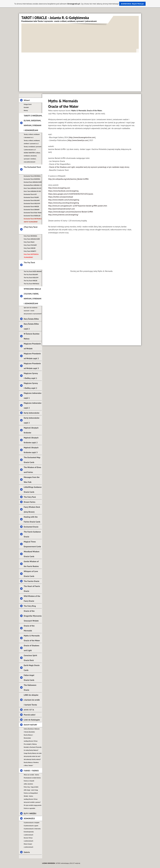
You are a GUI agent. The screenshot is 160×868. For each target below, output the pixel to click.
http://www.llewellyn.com (78, 140)
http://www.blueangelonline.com (82, 137)
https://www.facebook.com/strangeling (63, 191)
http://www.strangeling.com (59, 188)
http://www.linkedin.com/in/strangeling (64, 200)
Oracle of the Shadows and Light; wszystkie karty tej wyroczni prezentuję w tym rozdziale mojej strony (89, 167)
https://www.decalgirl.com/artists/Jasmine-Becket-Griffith (71, 212)
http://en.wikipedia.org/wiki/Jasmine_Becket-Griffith (69, 179)
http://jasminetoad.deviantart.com (62, 209)
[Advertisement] (80, 71)
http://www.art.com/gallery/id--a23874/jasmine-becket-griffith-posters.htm (78, 206)
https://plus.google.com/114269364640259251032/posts (71, 194)
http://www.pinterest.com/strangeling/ (63, 215)
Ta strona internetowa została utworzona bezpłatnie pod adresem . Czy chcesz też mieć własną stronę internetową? (80, 4)
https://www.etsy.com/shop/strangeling (64, 203)
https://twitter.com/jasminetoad (61, 197)
